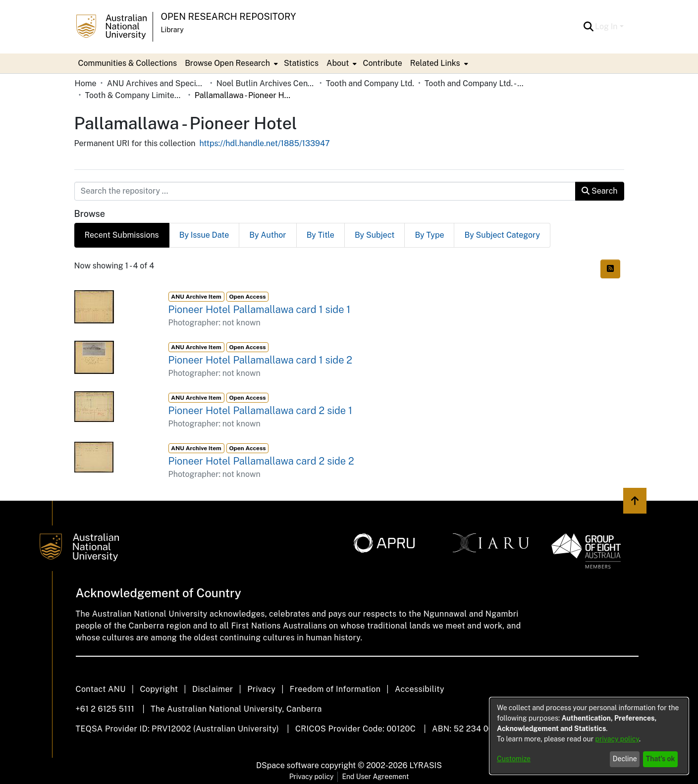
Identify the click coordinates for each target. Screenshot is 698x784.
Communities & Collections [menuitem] (128, 63)
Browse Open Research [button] (227, 63)
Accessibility (420, 689)
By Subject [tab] (375, 235)
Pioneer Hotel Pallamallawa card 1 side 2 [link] (260, 360)
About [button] (338, 63)
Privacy (261, 689)
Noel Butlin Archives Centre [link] (266, 83)
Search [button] (599, 191)
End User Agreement (375, 777)
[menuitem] (230, 63)
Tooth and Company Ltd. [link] (370, 83)
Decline (625, 759)
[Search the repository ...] (325, 191)
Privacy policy (312, 777)
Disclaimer (213, 689)
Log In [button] (607, 26)
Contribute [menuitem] (382, 63)
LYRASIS (425, 765)
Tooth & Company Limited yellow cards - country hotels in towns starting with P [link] (135, 95)
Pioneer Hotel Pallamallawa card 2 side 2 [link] (261, 461)
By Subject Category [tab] (502, 235)
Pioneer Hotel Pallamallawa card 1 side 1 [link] (260, 310)
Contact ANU (101, 689)
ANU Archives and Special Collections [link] (157, 83)
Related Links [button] (435, 63)
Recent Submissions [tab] (122, 235)
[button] (588, 27)
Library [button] (172, 30)
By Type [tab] (429, 235)
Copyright (159, 689)
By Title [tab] (321, 235)
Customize (514, 759)
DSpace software (288, 765)
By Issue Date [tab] (204, 235)
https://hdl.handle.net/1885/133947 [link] (264, 143)
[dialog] (589, 736)
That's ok (661, 759)
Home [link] (86, 83)
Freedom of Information (335, 689)
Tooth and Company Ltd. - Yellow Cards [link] (474, 83)
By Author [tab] (268, 235)
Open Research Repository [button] (229, 17)
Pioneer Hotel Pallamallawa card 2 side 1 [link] (260, 411)
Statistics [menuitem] (301, 63)
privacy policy (617, 739)
